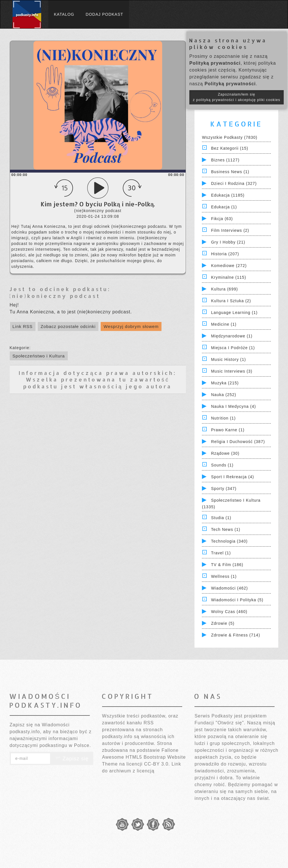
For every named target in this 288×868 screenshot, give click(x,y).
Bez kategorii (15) (230, 148)
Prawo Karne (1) (228, 430)
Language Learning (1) (234, 313)
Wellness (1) (224, 576)
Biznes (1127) (225, 160)
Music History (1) (229, 359)
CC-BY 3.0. (157, 764)
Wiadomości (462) (230, 588)
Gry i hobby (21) (228, 242)
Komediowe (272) (229, 266)
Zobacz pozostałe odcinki (68, 326)
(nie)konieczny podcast (55, 296)
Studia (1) (221, 518)
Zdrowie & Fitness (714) (236, 635)
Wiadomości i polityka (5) (237, 600)
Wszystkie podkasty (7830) (230, 137)
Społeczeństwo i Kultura (39, 356)
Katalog (64, 14)
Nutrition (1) (223, 418)
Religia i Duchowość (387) (238, 442)
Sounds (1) (222, 465)
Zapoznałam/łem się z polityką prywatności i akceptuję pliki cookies (237, 97)
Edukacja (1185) (228, 195)
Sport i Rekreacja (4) (233, 477)
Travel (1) (221, 553)
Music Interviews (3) (232, 371)
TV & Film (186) (227, 565)
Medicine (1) (224, 324)
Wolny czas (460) (229, 612)
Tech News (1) (226, 529)
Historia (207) (225, 254)
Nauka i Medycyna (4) (234, 406)
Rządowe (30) (225, 453)
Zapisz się (72, 759)
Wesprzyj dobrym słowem (131, 326)
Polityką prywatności (215, 63)
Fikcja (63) (222, 219)
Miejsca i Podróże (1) (233, 348)
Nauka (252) (224, 395)
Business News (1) (230, 172)
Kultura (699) (225, 289)
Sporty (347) (224, 489)
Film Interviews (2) (230, 230)
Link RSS (23, 326)
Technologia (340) (229, 541)
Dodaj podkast (105, 14)
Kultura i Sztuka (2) (231, 301)
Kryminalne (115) (229, 277)
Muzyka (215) (225, 383)
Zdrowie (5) (223, 623)
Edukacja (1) (224, 207)
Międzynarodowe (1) (232, 336)
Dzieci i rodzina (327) (234, 183)
